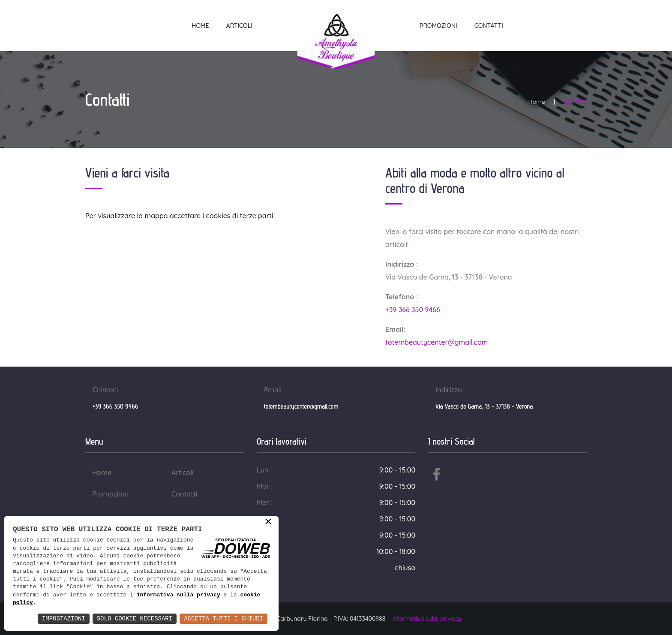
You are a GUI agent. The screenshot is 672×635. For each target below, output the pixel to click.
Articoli (239, 26)
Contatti (489, 26)
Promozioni (438, 26)
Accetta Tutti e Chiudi (223, 618)
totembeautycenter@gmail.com (437, 342)
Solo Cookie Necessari (135, 618)
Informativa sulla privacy (426, 619)
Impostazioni (64, 618)
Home (200, 26)
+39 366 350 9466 (413, 310)
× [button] (268, 522)
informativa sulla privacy (178, 595)
